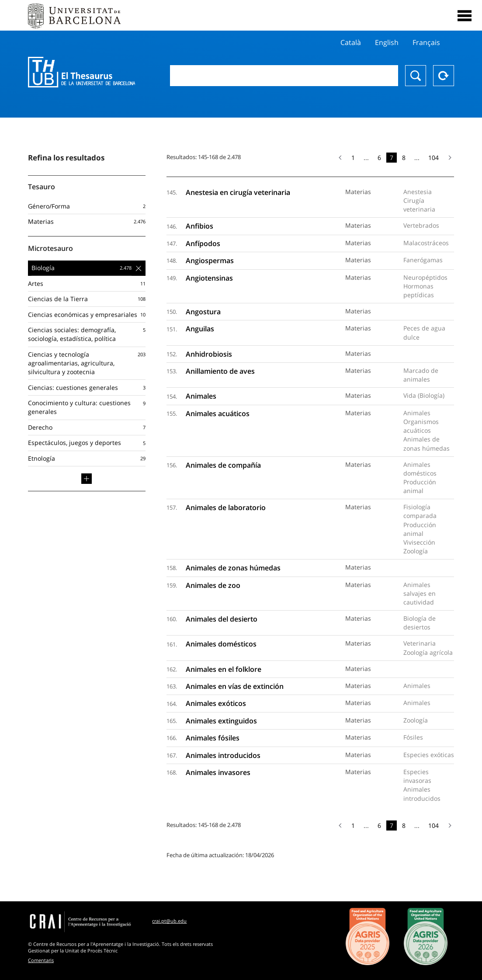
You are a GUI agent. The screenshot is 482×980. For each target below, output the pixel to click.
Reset (444, 76)
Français (426, 42)
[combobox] (284, 76)
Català (351, 42)
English (387, 42)
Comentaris (41, 960)
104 (433, 158)
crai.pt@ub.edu (169, 921)
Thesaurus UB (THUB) (81, 72)
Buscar (416, 76)
